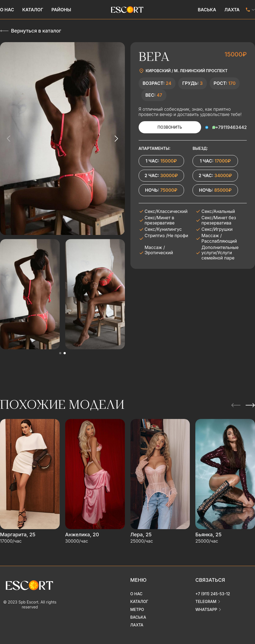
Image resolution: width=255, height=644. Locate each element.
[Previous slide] (9, 139)
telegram (206, 601)
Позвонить (170, 127)
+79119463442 (231, 127)
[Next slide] (116, 139)
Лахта (232, 10)
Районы (61, 10)
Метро (137, 609)
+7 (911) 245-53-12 (213, 594)
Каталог (33, 10)
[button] (60, 353)
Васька (207, 10)
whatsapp (206, 609)
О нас (7, 10)
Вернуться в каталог (36, 31)
